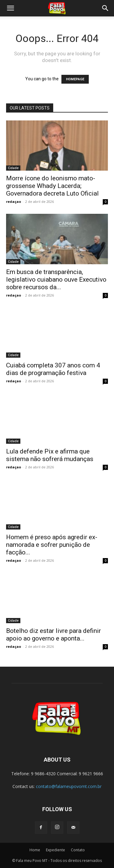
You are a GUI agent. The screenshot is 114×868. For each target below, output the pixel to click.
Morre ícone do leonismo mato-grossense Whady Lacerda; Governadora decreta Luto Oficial (52, 186)
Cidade (13, 168)
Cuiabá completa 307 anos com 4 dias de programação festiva (53, 369)
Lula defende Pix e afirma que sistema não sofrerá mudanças (50, 455)
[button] (10, 8)
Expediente (55, 850)
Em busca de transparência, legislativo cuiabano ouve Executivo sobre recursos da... (56, 279)
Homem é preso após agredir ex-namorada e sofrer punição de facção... (52, 545)
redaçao (14, 201)
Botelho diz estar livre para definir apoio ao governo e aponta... (54, 635)
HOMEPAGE (75, 79)
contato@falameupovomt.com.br (69, 786)
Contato (78, 850)
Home (35, 850)
